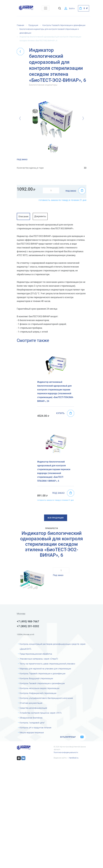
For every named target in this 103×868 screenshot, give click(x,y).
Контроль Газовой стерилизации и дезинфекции (64, 25)
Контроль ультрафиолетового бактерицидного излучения (46, 698)
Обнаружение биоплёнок (31, 718)
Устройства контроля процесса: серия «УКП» (41, 713)
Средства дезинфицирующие (33, 708)
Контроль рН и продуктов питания (35, 728)
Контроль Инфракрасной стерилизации (38, 693)
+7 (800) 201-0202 (28, 626)
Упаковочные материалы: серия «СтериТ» (39, 659)
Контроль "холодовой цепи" (32, 723)
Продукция (33, 25)
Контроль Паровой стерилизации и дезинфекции (42, 674)
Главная (20, 25)
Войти (72, 8)
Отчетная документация (31, 703)
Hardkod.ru (74, 758)
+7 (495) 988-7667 (28, 621)
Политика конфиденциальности (66, 752)
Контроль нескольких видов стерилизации (39, 688)
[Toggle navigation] (46, 8)
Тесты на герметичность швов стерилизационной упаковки (47, 664)
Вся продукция (56, 518)
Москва (21, 614)
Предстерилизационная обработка (36, 654)
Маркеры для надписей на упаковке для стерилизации (45, 669)
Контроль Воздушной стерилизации (36, 678)
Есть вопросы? (68, 737)
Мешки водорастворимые (32, 733)
